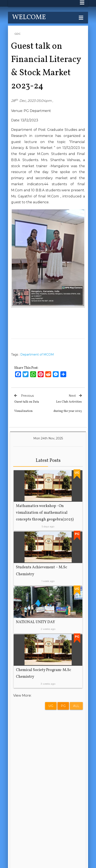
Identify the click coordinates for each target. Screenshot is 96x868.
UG (51, 706)
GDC (18, 34)
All (76, 706)
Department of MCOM (37, 355)
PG (63, 706)
